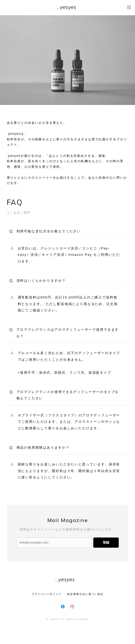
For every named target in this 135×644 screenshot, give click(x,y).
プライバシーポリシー (47, 594)
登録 (106, 542)
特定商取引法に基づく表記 (85, 594)
